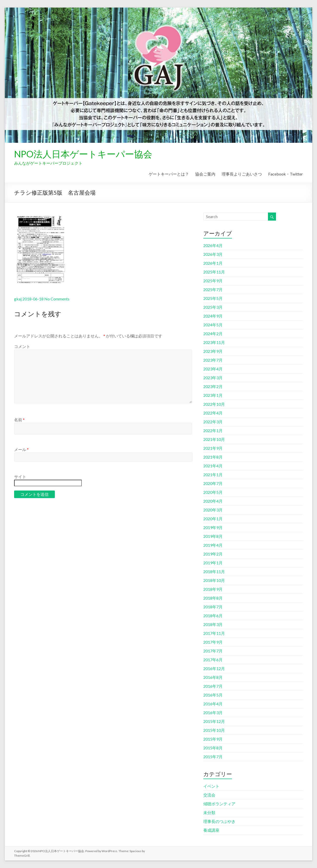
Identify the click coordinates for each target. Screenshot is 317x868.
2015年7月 (213, 757)
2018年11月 (214, 571)
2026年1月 (213, 263)
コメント (22, 346)
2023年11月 (214, 342)
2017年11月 (214, 633)
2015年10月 (214, 730)
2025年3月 (213, 307)
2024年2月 (213, 334)
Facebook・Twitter (286, 174)
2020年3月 (213, 510)
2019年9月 (213, 527)
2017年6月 (213, 660)
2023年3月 (213, 378)
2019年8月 (213, 536)
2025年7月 (213, 289)
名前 (19, 420)
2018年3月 (213, 624)
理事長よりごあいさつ (242, 174)
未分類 (209, 812)
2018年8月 (213, 598)
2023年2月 (213, 386)
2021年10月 (214, 439)
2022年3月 (213, 422)
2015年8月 (213, 748)
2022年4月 (213, 413)
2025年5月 (213, 298)
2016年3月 (213, 713)
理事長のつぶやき (219, 821)
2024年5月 (213, 325)
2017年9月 (213, 642)
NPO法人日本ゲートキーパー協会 (83, 154)
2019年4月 (213, 545)
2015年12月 (214, 721)
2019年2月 (213, 554)
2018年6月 (213, 616)
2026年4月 (213, 245)
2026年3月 (213, 254)
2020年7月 (213, 483)
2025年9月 (213, 281)
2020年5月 (213, 492)
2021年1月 (213, 475)
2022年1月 (213, 430)
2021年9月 (213, 448)
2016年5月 (213, 695)
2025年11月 (214, 272)
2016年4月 (213, 704)
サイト (20, 477)
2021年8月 (213, 457)
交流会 (209, 795)
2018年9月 (213, 589)
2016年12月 (214, 668)
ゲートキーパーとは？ (169, 174)
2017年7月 (213, 651)
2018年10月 (214, 580)
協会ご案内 (205, 174)
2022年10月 (214, 404)
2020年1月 (213, 519)
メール (21, 449)
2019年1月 (213, 563)
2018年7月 (213, 607)
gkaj (18, 299)
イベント (211, 786)
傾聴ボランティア (219, 804)
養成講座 (211, 830)
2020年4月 (213, 501)
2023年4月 (213, 369)
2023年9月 (213, 351)
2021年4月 (213, 466)
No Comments (57, 299)
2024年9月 (213, 316)
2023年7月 (213, 360)
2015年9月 (213, 739)
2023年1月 (213, 395)
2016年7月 (213, 686)
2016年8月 (213, 677)
